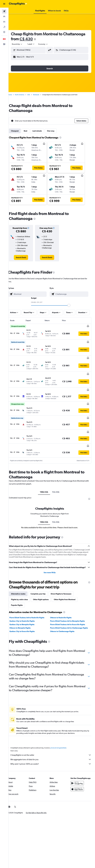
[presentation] (62, 39)
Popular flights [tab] (21, 592)
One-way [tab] (55, 131)
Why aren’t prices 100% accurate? (53, 753)
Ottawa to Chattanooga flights (64, 621)
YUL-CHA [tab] (58, 476)
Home (14, 95)
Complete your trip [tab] (42, 581)
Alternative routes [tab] (23, 581)
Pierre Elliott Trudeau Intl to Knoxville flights (70, 611)
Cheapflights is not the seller (53, 744)
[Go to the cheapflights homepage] (18, 4)
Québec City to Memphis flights (26, 611)
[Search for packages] (4, 27)
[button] (4, 4)
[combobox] (47, 44)
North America (24, 95)
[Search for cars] (4, 22)
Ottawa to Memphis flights (24, 615)
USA (33, 95)
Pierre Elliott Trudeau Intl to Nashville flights (31, 605)
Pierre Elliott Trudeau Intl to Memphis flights (70, 608)
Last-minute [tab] (41, 131)
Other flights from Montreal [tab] (69, 586)
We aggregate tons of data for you (53, 749)
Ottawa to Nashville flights (63, 605)
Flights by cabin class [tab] (24, 586)
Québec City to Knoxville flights (26, 621)
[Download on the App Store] (78, 781)
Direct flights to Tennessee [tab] (65, 581)
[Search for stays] (4, 16)
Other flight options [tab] (45, 586)
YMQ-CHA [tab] (46, 476)
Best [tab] (30, 131)
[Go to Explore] (4, 32)
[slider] (71, 305)
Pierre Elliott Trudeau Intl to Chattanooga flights (68, 616)
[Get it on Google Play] (78, 775)
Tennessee (40, 95)
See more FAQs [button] (52, 559)
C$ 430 (53, 39)
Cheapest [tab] (19, 131)
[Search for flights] (4, 11)
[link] (25, 257)
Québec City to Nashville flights (26, 608)
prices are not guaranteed (63, 737)
